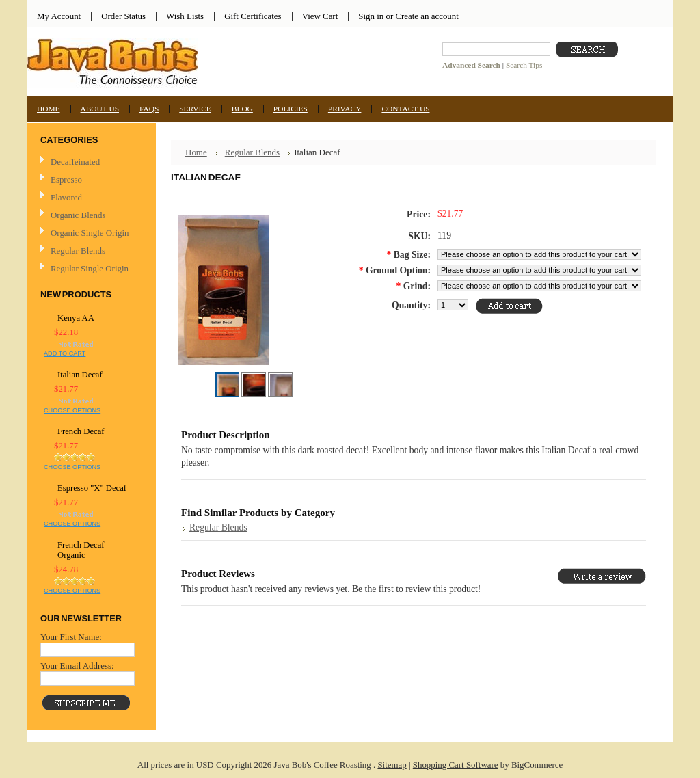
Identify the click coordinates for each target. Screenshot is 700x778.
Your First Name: (71, 637)
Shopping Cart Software (456, 765)
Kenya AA (76, 318)
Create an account (427, 16)
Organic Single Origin (90, 233)
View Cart (320, 16)
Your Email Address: (77, 666)
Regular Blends (78, 251)
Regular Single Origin (90, 268)
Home (196, 152)
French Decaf (81, 431)
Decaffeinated (75, 162)
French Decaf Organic (81, 550)
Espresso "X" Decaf (92, 488)
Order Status (123, 16)
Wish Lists (185, 16)
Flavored (66, 197)
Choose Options (72, 410)
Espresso (66, 179)
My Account (59, 16)
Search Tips (524, 65)
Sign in (371, 16)
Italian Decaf (80, 375)
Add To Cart (65, 353)
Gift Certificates (253, 16)
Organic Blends (78, 215)
